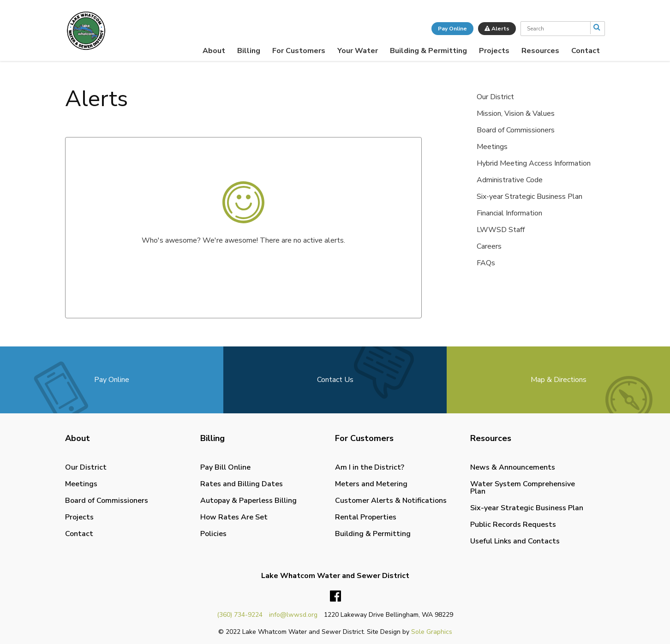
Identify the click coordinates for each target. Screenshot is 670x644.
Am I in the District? (370, 467)
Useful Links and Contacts (515, 541)
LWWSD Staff (501, 230)
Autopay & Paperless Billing (248, 501)
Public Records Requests (513, 525)
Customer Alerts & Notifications (391, 501)
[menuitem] (214, 51)
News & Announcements (513, 467)
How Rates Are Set (234, 517)
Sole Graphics (432, 632)
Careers (489, 246)
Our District (495, 97)
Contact (586, 51)
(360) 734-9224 (240, 615)
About (214, 51)
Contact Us (335, 380)
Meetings (492, 147)
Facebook (335, 596)
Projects (494, 51)
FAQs (486, 263)
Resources (540, 51)
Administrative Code (510, 180)
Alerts (497, 29)
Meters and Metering (371, 484)
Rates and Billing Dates (242, 484)
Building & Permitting (428, 51)
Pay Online (452, 29)
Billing (249, 51)
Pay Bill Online (225, 467)
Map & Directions (559, 380)
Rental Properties (366, 517)
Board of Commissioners (516, 130)
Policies (213, 534)
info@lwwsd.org (293, 615)
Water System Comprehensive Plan (523, 488)
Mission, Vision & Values (516, 113)
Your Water (358, 51)
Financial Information (509, 213)
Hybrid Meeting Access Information (534, 163)
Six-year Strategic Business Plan (529, 197)
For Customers (299, 51)
